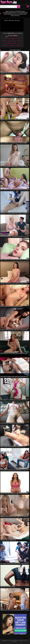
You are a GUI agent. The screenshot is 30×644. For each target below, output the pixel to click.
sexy (18, 43)
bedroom (14, 43)
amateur (14, 41)
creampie (19, 41)
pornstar (9, 41)
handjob (5, 41)
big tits (19, 39)
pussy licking (7, 39)
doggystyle (13, 39)
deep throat (12, 46)
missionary (6, 46)
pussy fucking (8, 43)
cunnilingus (18, 46)
